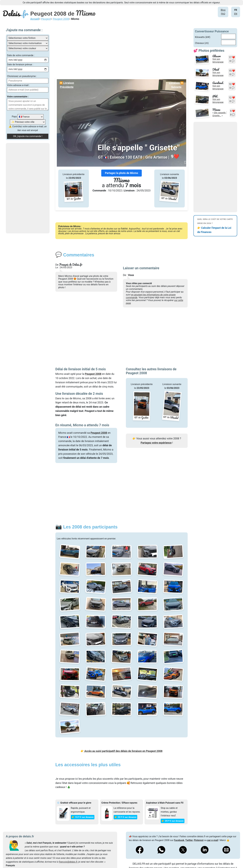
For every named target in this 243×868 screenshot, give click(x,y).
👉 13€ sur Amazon (83, 817)
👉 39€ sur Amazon (173, 821)
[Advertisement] (28, 188)
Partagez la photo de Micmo (121, 173)
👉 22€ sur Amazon (126, 817)
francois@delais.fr (68, 862)
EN (236, 14)
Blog (223, 10)
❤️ (175, 157)
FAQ (223, 14)
